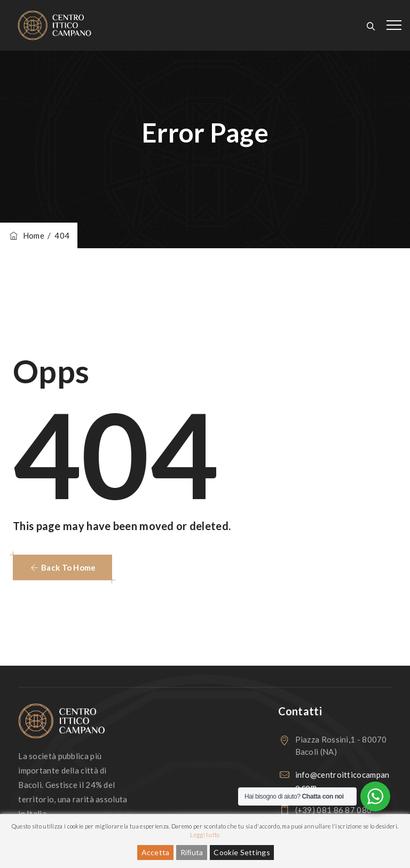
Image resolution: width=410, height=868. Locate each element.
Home (26, 235)
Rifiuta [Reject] (192, 852)
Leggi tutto (205, 835)
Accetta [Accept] (156, 852)
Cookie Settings (242, 852)
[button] (62, 567)
